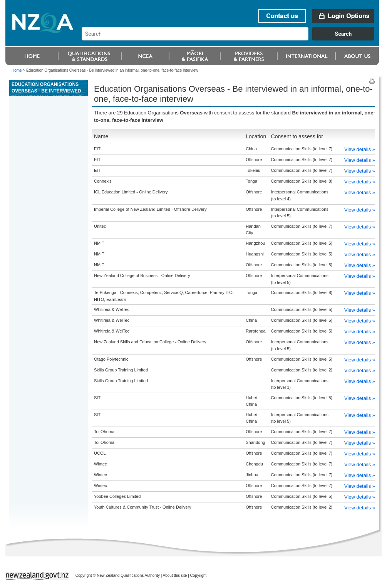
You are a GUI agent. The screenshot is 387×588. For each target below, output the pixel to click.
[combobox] (232, 39)
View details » (360, 149)
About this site (175, 575)
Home (17, 70)
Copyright (199, 575)
